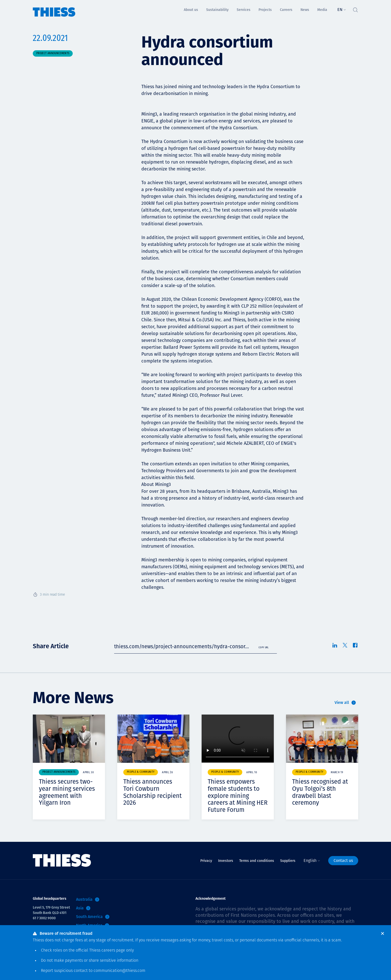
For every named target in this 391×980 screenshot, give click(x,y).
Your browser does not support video (238, 739)
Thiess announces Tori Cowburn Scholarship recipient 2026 (153, 792)
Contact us (343, 860)
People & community (141, 772)
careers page (113, 951)
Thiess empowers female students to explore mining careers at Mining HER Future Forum (238, 796)
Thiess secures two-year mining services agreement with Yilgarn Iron (67, 792)
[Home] (54, 9)
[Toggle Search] (355, 9)
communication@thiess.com (119, 971)
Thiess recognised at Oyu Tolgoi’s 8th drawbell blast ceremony (320, 792)
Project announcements (53, 53)
